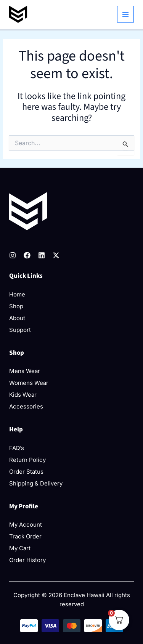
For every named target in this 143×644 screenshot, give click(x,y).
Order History (27, 560)
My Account (26, 525)
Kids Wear (23, 395)
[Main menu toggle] (126, 14)
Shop (16, 306)
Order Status (26, 472)
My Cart (20, 548)
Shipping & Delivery (36, 483)
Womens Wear (29, 383)
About (17, 318)
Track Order (25, 536)
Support (20, 330)
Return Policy (27, 460)
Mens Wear (25, 371)
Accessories (26, 406)
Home (17, 294)
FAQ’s (17, 448)
